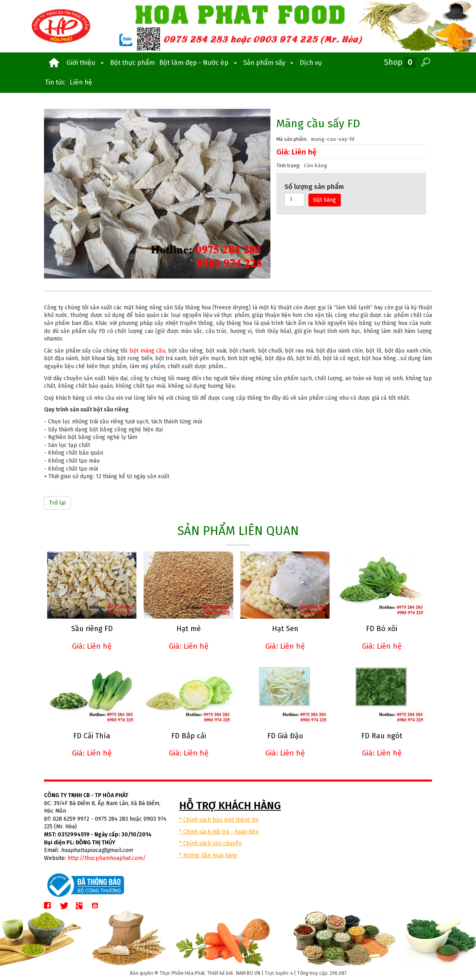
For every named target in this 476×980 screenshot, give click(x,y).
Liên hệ (81, 82)
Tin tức (55, 82)
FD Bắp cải (188, 735)
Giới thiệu (86, 63)
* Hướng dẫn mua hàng (208, 855)
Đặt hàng (325, 200)
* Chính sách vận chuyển (210, 843)
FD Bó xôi (380, 629)
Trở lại (57, 503)
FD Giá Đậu (284, 735)
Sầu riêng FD (92, 629)
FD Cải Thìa (92, 735)
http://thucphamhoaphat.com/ (107, 858)
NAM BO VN (248, 973)
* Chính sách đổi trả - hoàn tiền (219, 831)
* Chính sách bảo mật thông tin (219, 819)
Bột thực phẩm (132, 62)
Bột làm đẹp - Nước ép (199, 63)
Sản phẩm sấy (269, 63)
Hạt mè (188, 629)
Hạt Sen (284, 629)
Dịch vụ (311, 62)
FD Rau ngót (380, 735)
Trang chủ (54, 63)
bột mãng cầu (147, 351)
